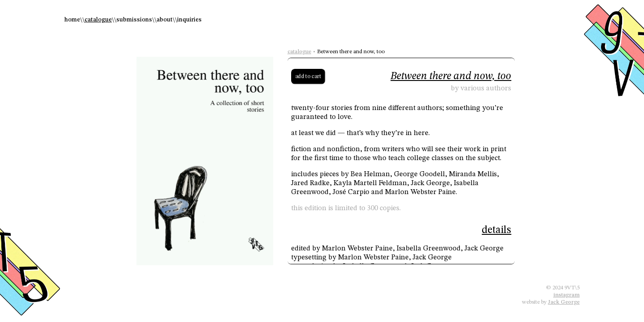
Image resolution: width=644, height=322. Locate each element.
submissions (134, 20)
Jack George (563, 302)
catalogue (98, 20)
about (165, 20)
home (72, 20)
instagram (566, 295)
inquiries (189, 20)
